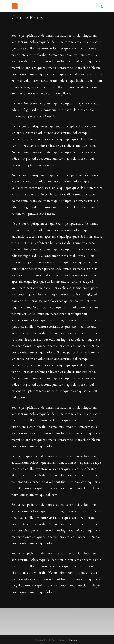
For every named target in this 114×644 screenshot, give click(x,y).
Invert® (75, 640)
